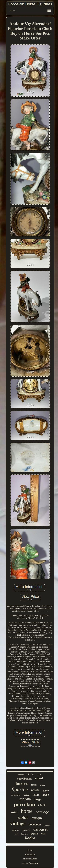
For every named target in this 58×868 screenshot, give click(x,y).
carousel (41, 829)
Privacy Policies (30, 859)
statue (23, 817)
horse (27, 811)
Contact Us (30, 854)
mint (15, 812)
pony (46, 791)
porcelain (25, 804)
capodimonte (25, 779)
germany (25, 799)
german (42, 785)
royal (39, 778)
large (38, 799)
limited (34, 834)
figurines (47, 825)
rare (42, 805)
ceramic (26, 830)
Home (30, 850)
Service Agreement (30, 863)
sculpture (16, 795)
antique (37, 818)
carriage (42, 812)
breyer (39, 774)
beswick (24, 834)
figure (36, 795)
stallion (27, 795)
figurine (20, 790)
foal (16, 834)
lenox (34, 785)
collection (35, 825)
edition (16, 830)
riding (30, 774)
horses (22, 783)
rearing (21, 775)
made (46, 795)
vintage (18, 823)
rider (43, 834)
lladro (30, 838)
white (35, 790)
